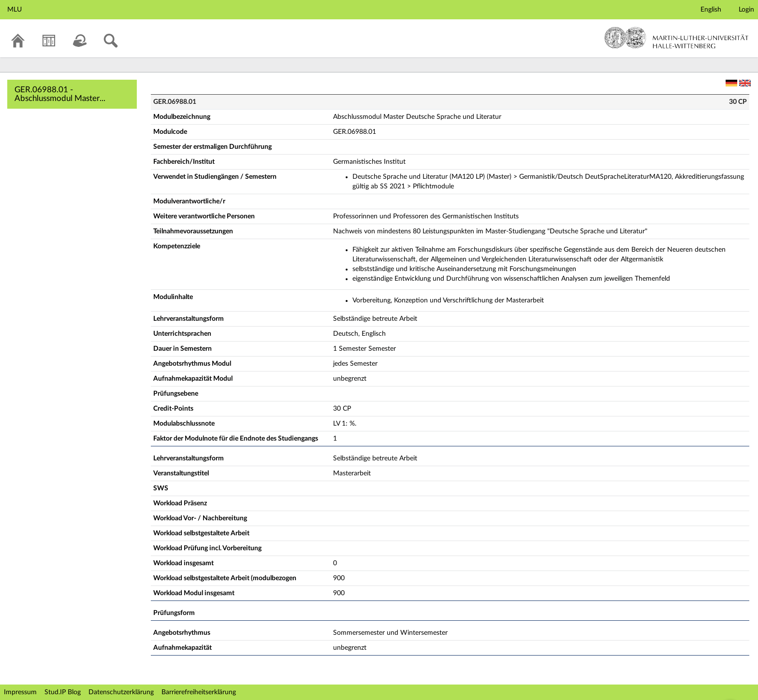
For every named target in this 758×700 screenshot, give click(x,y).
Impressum (20, 692)
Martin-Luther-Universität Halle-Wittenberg (677, 38)
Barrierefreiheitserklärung (199, 692)
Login (746, 10)
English (711, 10)
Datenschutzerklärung (121, 692)
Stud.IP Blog (63, 692)
